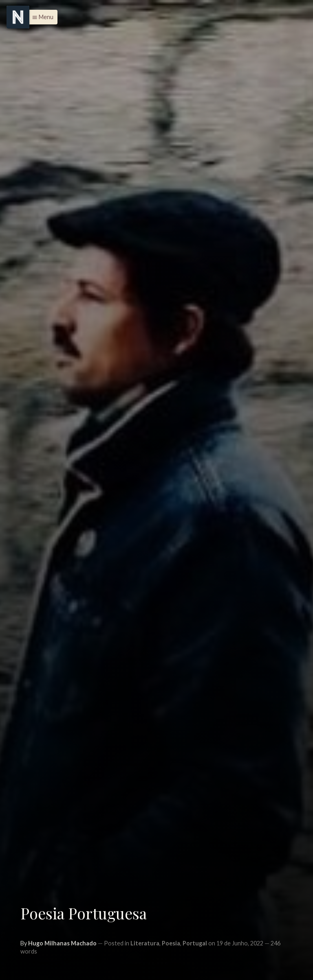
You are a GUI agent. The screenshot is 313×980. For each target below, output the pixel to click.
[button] (41, 17)
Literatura (145, 943)
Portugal (195, 943)
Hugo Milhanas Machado (62, 943)
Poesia (171, 943)
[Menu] (18, 17)
